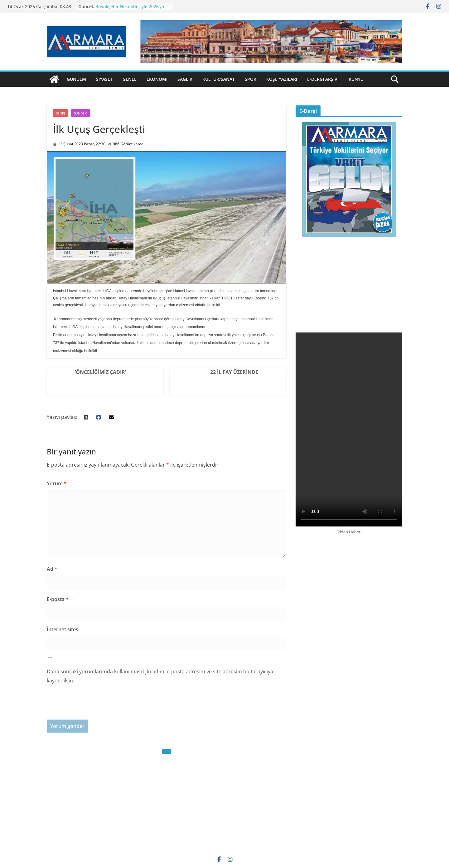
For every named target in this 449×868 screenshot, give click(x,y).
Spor (251, 79)
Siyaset (104, 79)
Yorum (57, 483)
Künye (356, 79)
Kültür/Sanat (219, 79)
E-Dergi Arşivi (323, 79)
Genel (130, 79)
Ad (52, 569)
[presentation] (94, 707)
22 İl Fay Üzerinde (234, 372)
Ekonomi (157, 79)
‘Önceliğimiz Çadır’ (100, 372)
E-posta (58, 599)
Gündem (76, 79)
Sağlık (185, 79)
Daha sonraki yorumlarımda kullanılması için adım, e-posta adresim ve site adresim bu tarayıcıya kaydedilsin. (160, 676)
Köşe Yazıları (282, 79)
